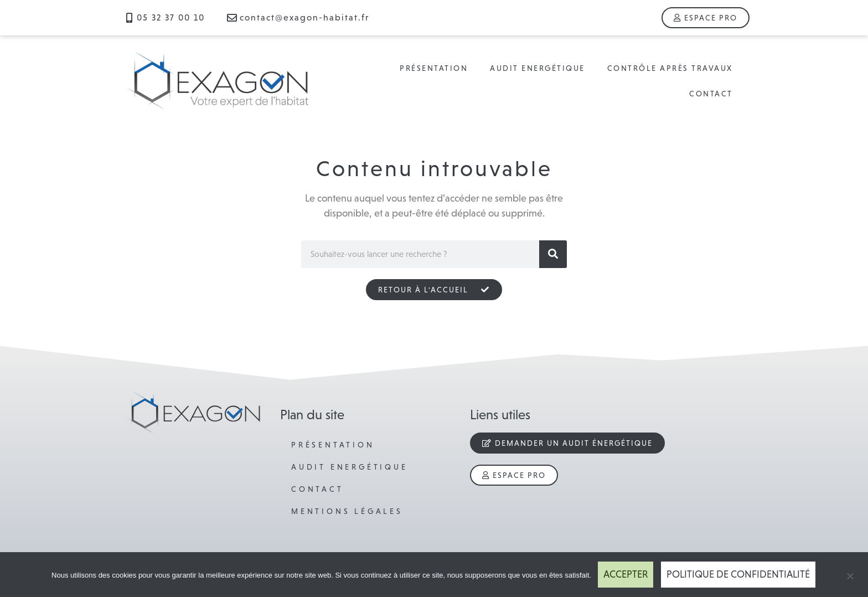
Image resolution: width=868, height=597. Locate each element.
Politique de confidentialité (738, 574)
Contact (711, 94)
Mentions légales (347, 511)
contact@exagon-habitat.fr (304, 17)
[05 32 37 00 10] (129, 18)
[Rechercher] (553, 254)
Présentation (434, 68)
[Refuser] (850, 575)
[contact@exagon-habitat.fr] (232, 18)
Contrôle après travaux (670, 68)
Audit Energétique (538, 68)
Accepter (626, 574)
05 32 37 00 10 (171, 17)
